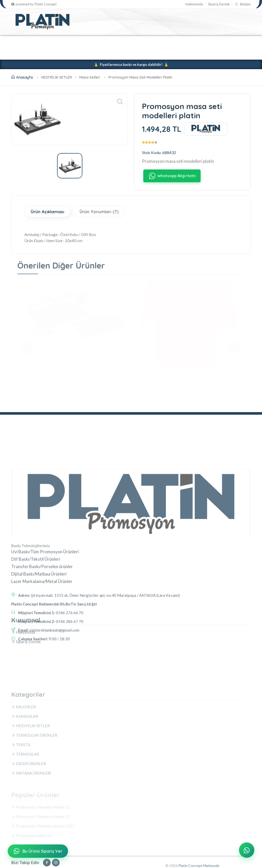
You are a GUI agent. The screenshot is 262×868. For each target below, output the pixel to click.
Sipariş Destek (219, 4)
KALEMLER (23, 42)
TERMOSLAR (204, 42)
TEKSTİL (175, 42)
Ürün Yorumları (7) (99, 212)
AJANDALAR (53, 42)
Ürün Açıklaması (47, 212)
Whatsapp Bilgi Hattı (172, 176)
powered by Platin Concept (34, 4)
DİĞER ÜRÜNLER (30, 54)
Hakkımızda (194, 4)
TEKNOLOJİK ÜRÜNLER (137, 42)
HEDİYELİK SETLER (90, 42)
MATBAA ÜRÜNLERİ (72, 54)
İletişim (243, 4)
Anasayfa (22, 77)
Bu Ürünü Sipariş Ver (37, 851)
